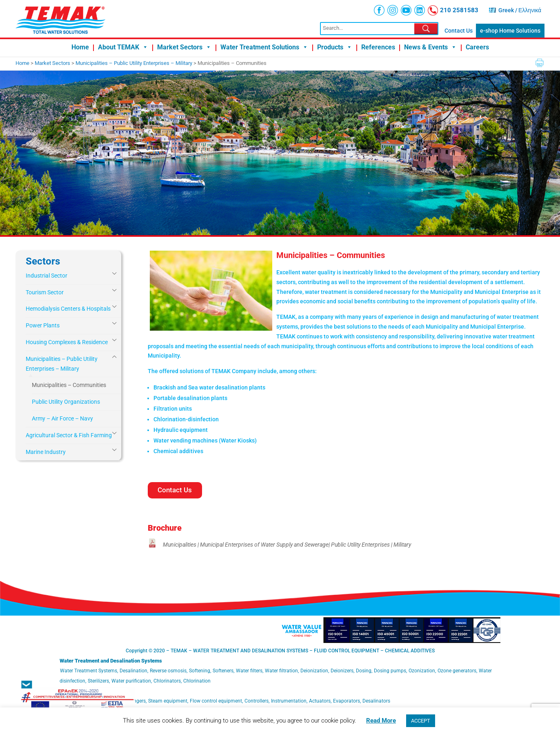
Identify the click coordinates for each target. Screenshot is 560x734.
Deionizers (342, 671)
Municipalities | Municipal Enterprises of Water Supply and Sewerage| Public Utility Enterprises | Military (287, 545)
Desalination (133, 671)
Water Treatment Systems (89, 671)
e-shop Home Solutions (510, 31)
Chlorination (197, 681)
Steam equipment (168, 701)
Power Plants (43, 325)
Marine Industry (46, 452)
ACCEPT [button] (421, 721)
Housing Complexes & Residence (67, 342)
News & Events (430, 48)
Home (80, 48)
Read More (381, 721)
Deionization (314, 671)
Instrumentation (289, 701)
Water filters (249, 671)
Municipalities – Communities (69, 385)
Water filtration (281, 671)
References (378, 48)
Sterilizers (98, 681)
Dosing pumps (390, 671)
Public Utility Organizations (66, 402)
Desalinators (376, 701)
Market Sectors (184, 48)
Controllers (257, 701)
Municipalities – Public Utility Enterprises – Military (62, 364)
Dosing (364, 671)
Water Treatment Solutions (264, 48)
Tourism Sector (45, 292)
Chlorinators (167, 681)
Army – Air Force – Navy (62, 418)
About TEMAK (123, 48)
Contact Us (459, 31)
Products (335, 48)
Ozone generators (457, 671)
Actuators (320, 701)
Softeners (223, 671)
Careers (477, 48)
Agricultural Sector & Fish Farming (69, 435)
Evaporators (347, 701)
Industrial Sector (47, 276)
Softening (200, 671)
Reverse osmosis (168, 671)
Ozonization (422, 671)
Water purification (131, 681)
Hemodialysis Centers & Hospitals (68, 309)
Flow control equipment (216, 701)
